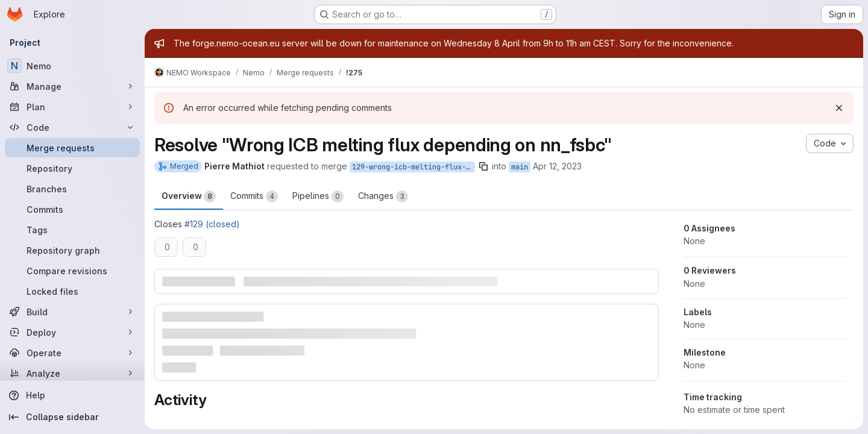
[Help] (72, 395)
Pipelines (318, 197)
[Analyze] (72, 373)
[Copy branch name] (483, 166)
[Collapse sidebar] (72, 417)
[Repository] (72, 168)
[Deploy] (72, 332)
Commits (254, 197)
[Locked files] (72, 291)
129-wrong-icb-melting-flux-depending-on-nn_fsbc (414, 167)
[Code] (72, 127)
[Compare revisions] (72, 271)
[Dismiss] (839, 108)
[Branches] (72, 189)
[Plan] (72, 107)
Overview (189, 197)
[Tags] (72, 230)
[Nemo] (72, 66)
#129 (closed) (212, 224)
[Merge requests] (72, 148)
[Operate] (72, 353)
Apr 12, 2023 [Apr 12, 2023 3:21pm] (557, 166)
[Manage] (72, 86)
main (520, 167)
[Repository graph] (72, 250)
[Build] (72, 312)
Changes (383, 197)
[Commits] (72, 209)
